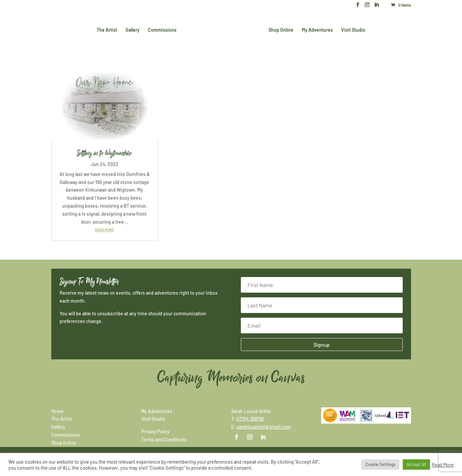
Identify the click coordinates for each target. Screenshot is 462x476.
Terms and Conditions (164, 439)
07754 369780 (250, 419)
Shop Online (281, 30)
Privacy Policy (155, 431)
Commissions (162, 30)
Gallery (133, 30)
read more (104, 230)
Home (57, 411)
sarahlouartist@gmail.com (264, 427)
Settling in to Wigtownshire (104, 153)
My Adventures (317, 30)
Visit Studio (353, 30)
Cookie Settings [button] (380, 464)
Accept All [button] (416, 464)
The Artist (107, 30)
